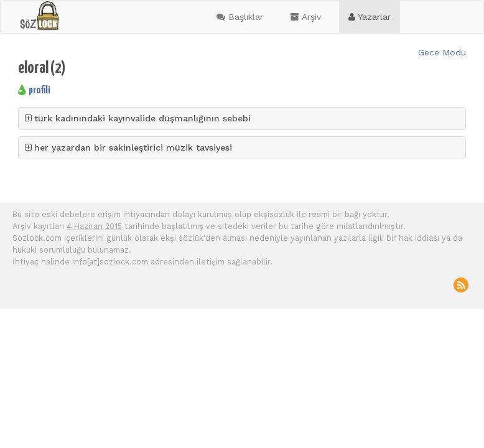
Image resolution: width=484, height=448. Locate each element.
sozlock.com (39, 16)
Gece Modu (442, 52)
